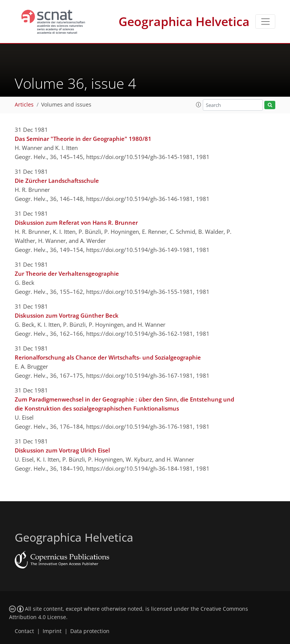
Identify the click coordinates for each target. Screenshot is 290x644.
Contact (24, 631)
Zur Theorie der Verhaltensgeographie (67, 273)
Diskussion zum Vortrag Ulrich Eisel (62, 450)
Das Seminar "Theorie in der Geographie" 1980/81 (83, 139)
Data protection (90, 631)
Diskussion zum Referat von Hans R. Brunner (76, 222)
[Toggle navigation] (265, 22)
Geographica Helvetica (184, 21)
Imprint (52, 631)
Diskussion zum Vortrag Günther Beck (67, 315)
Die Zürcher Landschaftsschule (57, 181)
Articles (24, 105)
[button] (199, 105)
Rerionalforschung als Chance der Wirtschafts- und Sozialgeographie (108, 357)
